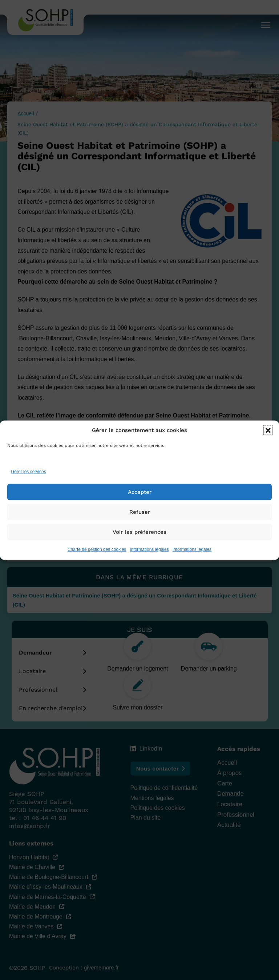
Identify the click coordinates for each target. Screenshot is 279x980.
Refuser (140, 514)
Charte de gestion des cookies (97, 552)
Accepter (140, 494)
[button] (268, 433)
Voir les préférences (139, 534)
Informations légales (149, 552)
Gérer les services (29, 474)
